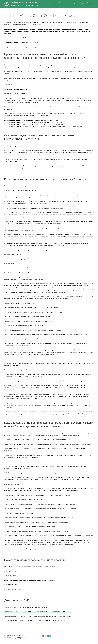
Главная (47, 3)
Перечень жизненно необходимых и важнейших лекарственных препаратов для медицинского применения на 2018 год (38, 612)
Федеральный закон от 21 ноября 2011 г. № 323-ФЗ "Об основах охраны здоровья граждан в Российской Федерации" (38, 616)
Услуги (68, 3)
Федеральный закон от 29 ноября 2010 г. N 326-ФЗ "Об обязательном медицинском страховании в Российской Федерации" (39, 621)
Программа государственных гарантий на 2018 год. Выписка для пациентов (26, 607)
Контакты (90, 3)
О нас (54, 3)
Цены (75, 3)
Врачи (61, 3)
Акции (82, 3)
